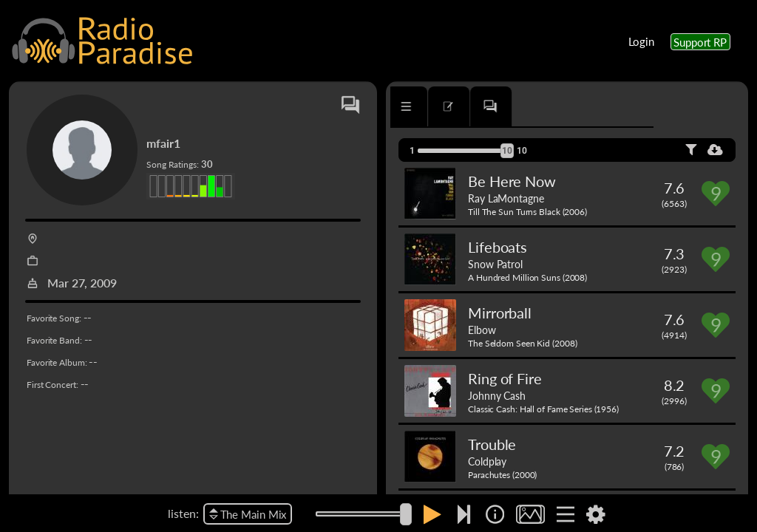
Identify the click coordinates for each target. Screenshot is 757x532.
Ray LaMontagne (506, 198)
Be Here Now (512, 181)
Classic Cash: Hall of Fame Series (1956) (543, 409)
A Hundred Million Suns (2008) (527, 277)
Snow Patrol (495, 264)
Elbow (482, 330)
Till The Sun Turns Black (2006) (527, 212)
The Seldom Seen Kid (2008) (522, 343)
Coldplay (487, 461)
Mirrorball (500, 313)
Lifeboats (498, 247)
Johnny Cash (497, 395)
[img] (495, 514)
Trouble (492, 444)
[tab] (433, 106)
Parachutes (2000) (502, 475)
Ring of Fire (505, 378)
